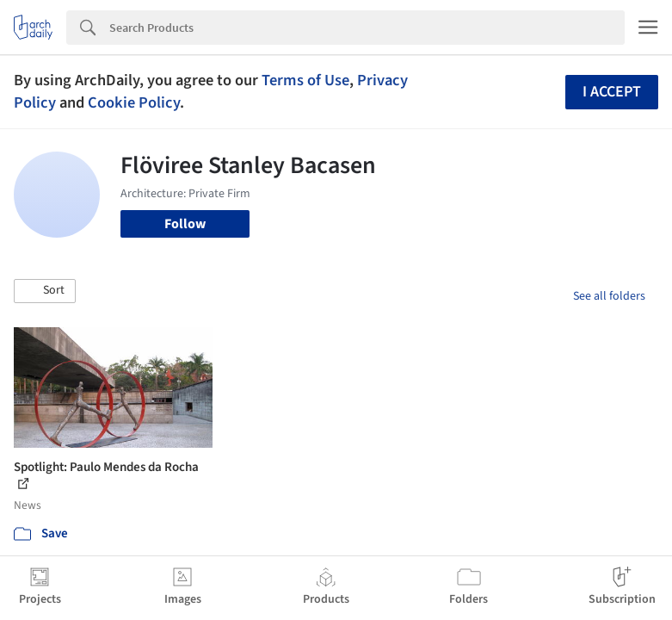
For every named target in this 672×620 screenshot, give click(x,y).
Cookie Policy (134, 102)
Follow (185, 224)
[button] (45, 291)
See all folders (609, 296)
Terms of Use (305, 80)
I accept (612, 92)
